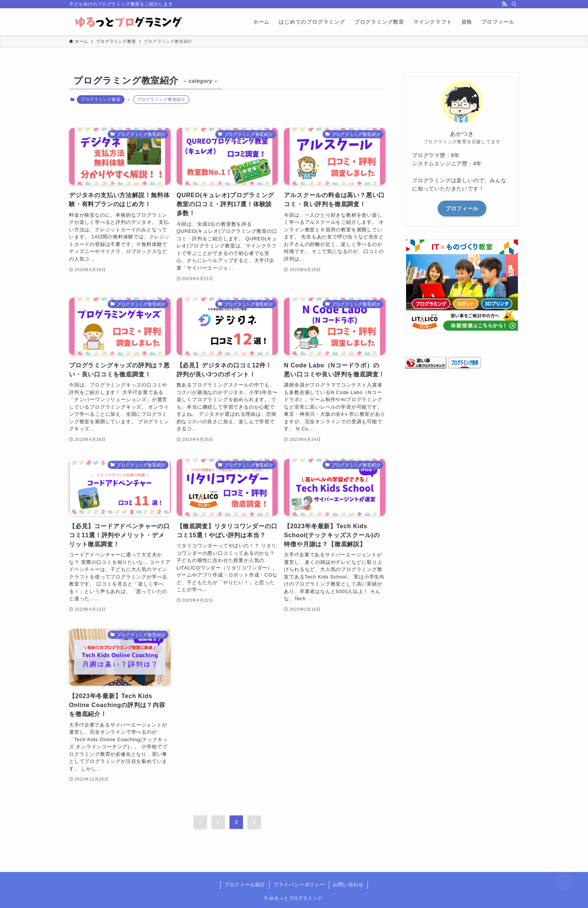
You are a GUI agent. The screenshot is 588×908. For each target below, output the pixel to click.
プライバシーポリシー (299, 885)
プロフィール (462, 208)
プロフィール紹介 (245, 885)
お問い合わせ (348, 885)
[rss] (504, 4)
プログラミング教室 (100, 99)
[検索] (514, 4)
